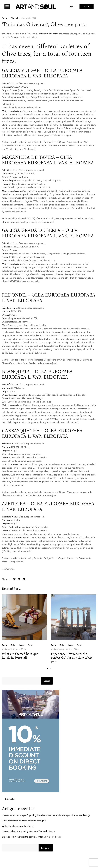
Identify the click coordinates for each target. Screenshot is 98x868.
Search (47, 681)
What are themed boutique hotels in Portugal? (20, 656)
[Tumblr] (24, 579)
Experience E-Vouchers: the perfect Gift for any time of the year (72, 658)
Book (87, 7)
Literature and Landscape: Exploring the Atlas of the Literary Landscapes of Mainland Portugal (46, 815)
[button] (47, 668)
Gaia (13, 645)
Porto (30, 645)
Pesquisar (46, 848)
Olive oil (14, 18)
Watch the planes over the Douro (17, 826)
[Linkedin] (19, 579)
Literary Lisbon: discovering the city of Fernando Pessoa (29, 831)
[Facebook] (10, 579)
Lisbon (21, 645)
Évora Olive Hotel (50, 34)
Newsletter (10, 799)
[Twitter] (14, 579)
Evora (4, 18)
